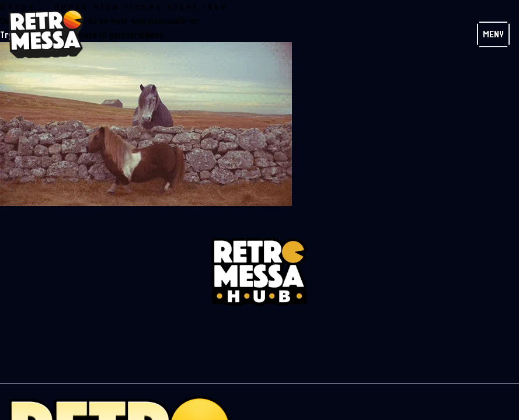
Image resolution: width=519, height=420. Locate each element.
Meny (493, 34)
